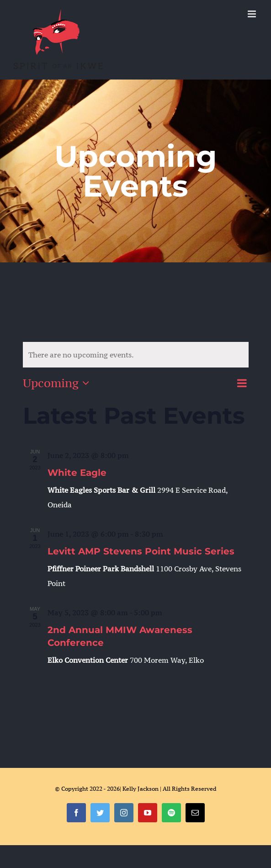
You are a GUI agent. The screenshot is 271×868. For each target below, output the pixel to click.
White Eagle (77, 473)
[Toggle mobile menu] (252, 14)
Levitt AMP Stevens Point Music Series (141, 551)
